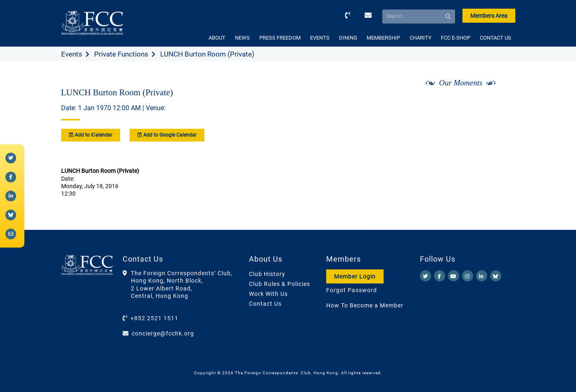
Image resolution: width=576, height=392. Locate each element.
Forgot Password (352, 290)
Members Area (489, 16)
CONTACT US (495, 38)
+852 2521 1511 (154, 318)
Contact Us (265, 304)
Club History (267, 274)
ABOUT (217, 38)
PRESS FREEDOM (280, 38)
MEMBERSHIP (383, 38)
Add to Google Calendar (167, 135)
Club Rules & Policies (280, 284)
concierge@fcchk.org (163, 333)
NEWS (242, 38)
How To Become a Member (365, 305)
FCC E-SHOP (456, 38)
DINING (348, 38)
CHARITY (421, 38)
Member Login (355, 276)
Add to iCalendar (91, 135)
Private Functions (121, 54)
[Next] (500, 104)
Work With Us (268, 294)
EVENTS (320, 38)
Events (72, 54)
